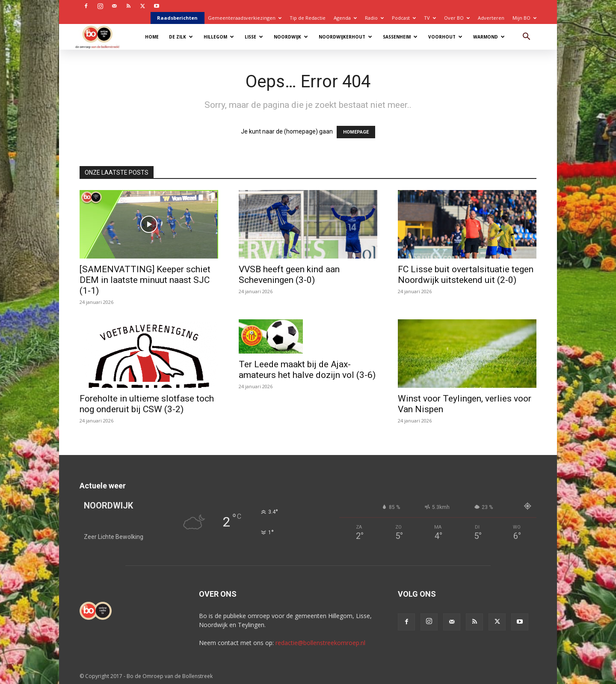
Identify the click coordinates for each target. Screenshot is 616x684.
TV (430, 18)
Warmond (489, 37)
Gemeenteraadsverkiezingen (245, 18)
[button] (526, 37)
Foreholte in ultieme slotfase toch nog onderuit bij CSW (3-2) (147, 404)
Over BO (457, 18)
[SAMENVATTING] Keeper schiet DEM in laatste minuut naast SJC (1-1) (145, 280)
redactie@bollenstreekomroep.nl (320, 643)
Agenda (345, 18)
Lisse (254, 37)
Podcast (404, 18)
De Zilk (181, 37)
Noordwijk (291, 37)
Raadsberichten (177, 18)
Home (152, 37)
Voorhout (445, 37)
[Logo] (102, 37)
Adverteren (491, 18)
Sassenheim (400, 37)
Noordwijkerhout (345, 37)
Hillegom (219, 37)
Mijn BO (524, 18)
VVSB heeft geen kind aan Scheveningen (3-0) (289, 275)
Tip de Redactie (308, 18)
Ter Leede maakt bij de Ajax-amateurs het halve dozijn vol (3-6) (307, 370)
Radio (374, 18)
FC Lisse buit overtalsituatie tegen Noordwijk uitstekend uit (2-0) (466, 275)
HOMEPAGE (356, 132)
